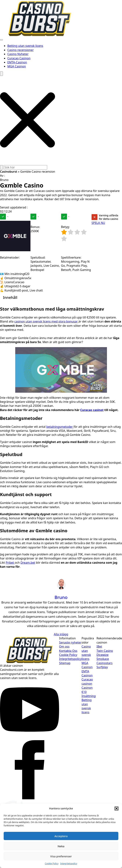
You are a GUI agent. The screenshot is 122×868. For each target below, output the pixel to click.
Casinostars (104, 663)
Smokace (103, 659)
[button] (116, 808)
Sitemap (65, 663)
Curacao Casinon (19, 58)
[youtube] (30, 738)
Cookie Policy (52, 864)
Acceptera (61, 836)
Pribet (10, 563)
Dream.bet (28, 563)
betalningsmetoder (60, 427)
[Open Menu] (1, 40)
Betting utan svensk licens (25, 46)
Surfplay (102, 667)
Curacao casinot (92, 410)
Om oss (64, 647)
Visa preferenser (61, 856)
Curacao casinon (87, 681)
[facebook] (30, 798)
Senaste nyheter (70, 642)
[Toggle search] (1, 74)
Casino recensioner (21, 50)
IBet (99, 647)
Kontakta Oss (68, 651)
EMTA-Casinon (17, 62)
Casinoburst (9, 172)
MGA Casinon (17, 66)
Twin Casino (105, 651)
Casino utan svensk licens (86, 653)
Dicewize (102, 655)
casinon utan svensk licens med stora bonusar (46, 321)
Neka (61, 846)
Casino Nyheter (18, 54)
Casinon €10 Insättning (89, 692)
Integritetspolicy (69, 864)
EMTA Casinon (87, 673)
